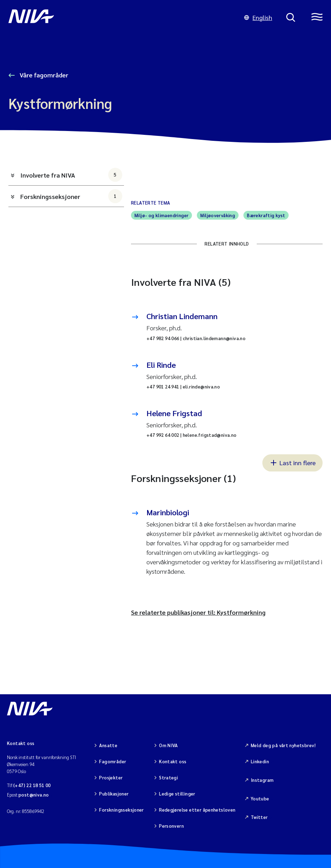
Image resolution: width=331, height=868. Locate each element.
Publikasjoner (114, 794)
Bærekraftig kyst (266, 215)
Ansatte (108, 745)
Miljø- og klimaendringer (161, 215)
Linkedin (260, 761)
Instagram (262, 780)
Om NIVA (168, 745)
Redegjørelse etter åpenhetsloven (197, 810)
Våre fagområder (43, 75)
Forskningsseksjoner (71, 196)
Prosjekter (111, 777)
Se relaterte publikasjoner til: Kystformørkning (198, 612)
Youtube (260, 798)
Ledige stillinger (177, 794)
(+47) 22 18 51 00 (32, 785)
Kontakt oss (173, 761)
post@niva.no (34, 795)
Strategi (168, 777)
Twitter (259, 817)
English (258, 17)
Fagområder (113, 761)
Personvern (171, 826)
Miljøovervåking (218, 215)
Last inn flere (292, 462)
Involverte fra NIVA (71, 175)
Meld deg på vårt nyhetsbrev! (283, 745)
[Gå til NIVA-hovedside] (119, 18)
